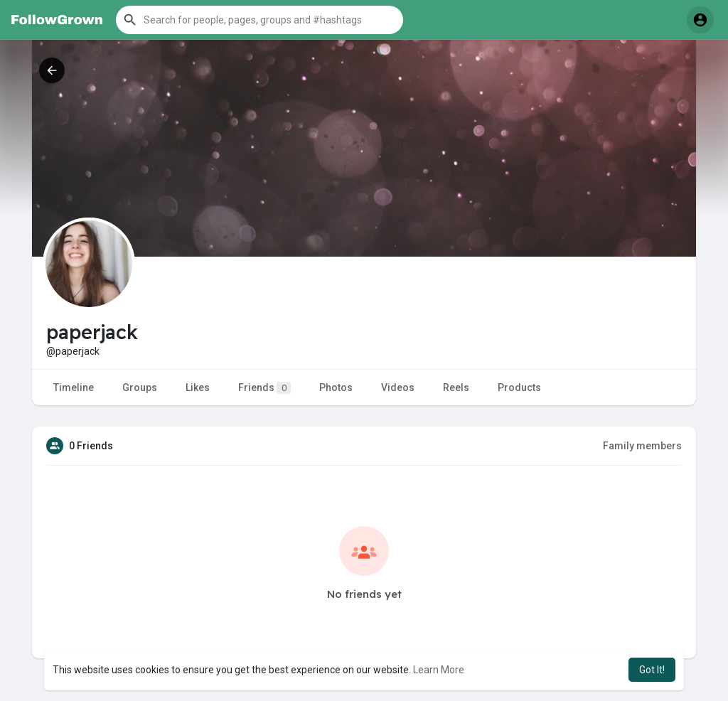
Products (519, 387)
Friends (264, 388)
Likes (198, 387)
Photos (336, 387)
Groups (140, 387)
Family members (642, 446)
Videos (398, 387)
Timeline (74, 387)
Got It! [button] (652, 670)
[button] (259, 20)
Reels (456, 387)
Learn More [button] (439, 670)
